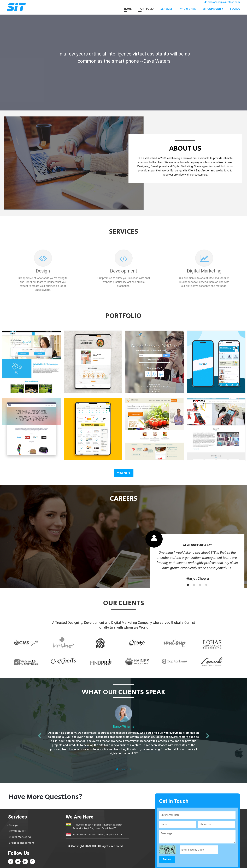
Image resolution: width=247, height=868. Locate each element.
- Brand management (21, 843)
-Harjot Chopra (197, 579)
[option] (123, 63)
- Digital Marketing (19, 837)
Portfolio (146, 9)
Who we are (188, 9)
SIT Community (213, 9)
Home (128, 9)
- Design (12, 825)
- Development (16, 831)
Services (167, 9)
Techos (235, 9)
